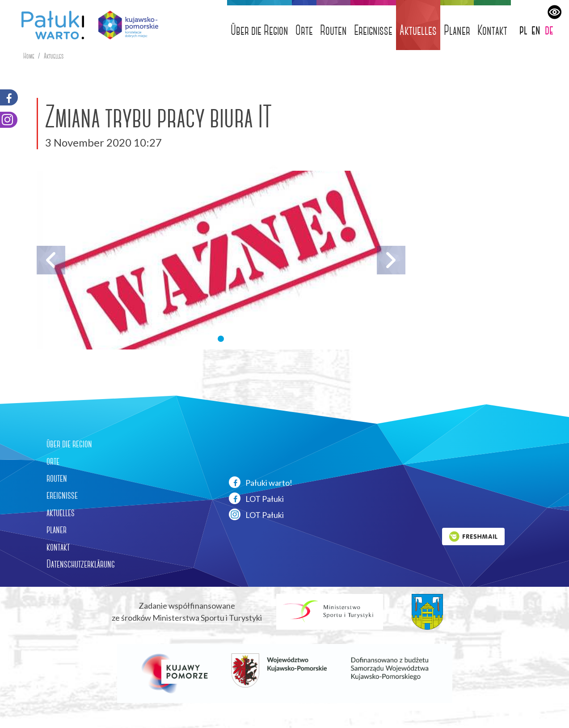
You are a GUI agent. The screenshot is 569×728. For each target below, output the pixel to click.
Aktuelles (418, 30)
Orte (304, 30)
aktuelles (61, 513)
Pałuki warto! (261, 482)
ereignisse (62, 495)
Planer (457, 30)
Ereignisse (373, 30)
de (549, 30)
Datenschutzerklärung (81, 564)
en (536, 30)
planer (57, 530)
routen (57, 478)
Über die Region (259, 30)
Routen (333, 30)
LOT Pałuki (256, 498)
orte (53, 461)
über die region (69, 444)
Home (29, 56)
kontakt (58, 547)
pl (523, 30)
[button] (221, 339)
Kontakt (492, 30)
